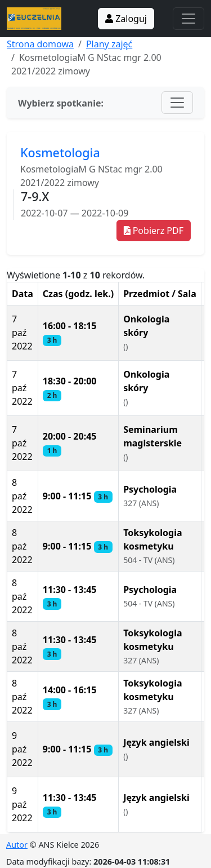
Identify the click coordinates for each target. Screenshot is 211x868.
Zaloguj (126, 19)
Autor (17, 845)
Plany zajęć (109, 44)
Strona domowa (40, 44)
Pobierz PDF (154, 231)
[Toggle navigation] (188, 19)
